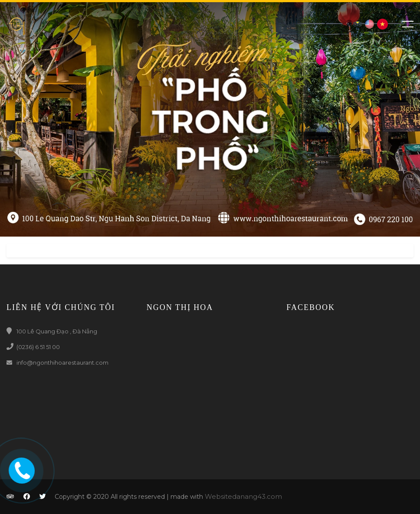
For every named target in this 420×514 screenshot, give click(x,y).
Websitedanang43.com (243, 496)
